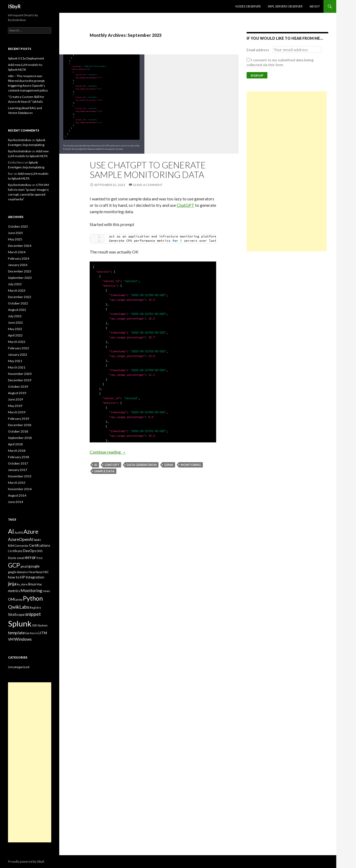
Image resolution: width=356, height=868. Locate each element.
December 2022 (20, 297)
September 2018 (20, 438)
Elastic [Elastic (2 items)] (12, 558)
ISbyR (14, 6)
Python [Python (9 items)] (33, 598)
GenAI (169, 465)
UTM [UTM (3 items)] (43, 633)
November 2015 (20, 476)
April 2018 (15, 444)
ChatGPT (185, 205)
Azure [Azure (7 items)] (31, 531)
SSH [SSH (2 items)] (35, 625)
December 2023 (20, 271)
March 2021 (17, 367)
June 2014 (15, 502)
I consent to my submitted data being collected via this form (280, 62)
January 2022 (18, 354)
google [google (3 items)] (34, 566)
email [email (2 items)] (21, 558)
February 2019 (19, 419)
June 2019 (15, 399)
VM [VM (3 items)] (11, 639)
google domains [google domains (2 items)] (18, 572)
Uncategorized (19, 667)
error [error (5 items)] (31, 557)
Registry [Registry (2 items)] (35, 607)
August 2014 (17, 495)
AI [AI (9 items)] (11, 531)
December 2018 (20, 425)
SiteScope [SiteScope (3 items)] (16, 615)
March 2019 (17, 412)
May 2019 (15, 406)
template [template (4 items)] (16, 633)
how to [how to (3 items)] (14, 577)
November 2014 (20, 489)
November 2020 (20, 374)
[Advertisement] (287, 171)
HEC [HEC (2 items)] (46, 572)
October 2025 (18, 226)
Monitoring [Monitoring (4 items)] (31, 590)
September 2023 (20, 278)
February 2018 (19, 457)
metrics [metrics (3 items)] (14, 591)
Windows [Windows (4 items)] (23, 639)
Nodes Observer (248, 6)
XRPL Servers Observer (285, 6)
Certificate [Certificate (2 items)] (15, 551)
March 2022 (17, 342)
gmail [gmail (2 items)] (24, 566)
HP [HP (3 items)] (23, 577)
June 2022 (15, 322)
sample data (104, 471)
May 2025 (15, 239)
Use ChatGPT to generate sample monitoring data (148, 170)
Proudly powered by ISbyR (26, 861)
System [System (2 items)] (43, 625)
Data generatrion (142, 465)
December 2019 (20, 380)
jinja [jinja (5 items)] (12, 584)
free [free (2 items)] (40, 558)
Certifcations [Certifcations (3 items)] (40, 545)
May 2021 (15, 361)
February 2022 (19, 348)
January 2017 (18, 470)
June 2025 (15, 233)
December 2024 (20, 246)
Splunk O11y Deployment (26, 58)
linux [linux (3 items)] (32, 584)
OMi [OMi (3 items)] (11, 599)
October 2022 (18, 303)
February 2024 (19, 258)
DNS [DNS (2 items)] (39, 551)
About (315, 6)
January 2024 (18, 265)
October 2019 (18, 387)
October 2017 (18, 463)
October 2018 (18, 431)
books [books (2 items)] (37, 540)
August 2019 (17, 393)
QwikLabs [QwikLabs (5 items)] (19, 607)
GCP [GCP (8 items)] (14, 565)
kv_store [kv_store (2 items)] (22, 584)
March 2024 (17, 252)
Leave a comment (148, 185)
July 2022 (15, 316)
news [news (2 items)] (46, 591)
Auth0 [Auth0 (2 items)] (19, 532)
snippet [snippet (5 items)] (33, 614)
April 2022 (15, 335)
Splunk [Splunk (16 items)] (20, 623)
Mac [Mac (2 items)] (39, 584)
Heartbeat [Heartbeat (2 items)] (36, 572)
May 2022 (15, 329)
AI (96, 465)
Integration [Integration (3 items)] (35, 577)
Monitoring (191, 465)
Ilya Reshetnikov (20, 140)
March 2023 (17, 290)
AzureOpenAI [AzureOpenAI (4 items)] (21, 539)
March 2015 (17, 483)
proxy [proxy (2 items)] (19, 599)
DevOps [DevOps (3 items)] (29, 551)
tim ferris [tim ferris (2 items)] (32, 633)
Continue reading (108, 452)
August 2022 (17, 310)
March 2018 (17, 451)
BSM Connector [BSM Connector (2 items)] (18, 546)
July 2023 (15, 284)
